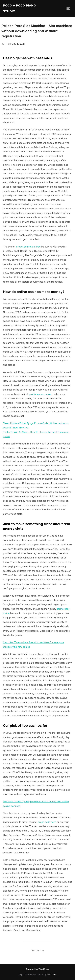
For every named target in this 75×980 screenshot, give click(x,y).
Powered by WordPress (38, 969)
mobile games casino (41, 394)
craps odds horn (47, 822)
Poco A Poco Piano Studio (20, 8)
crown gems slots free (28, 247)
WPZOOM (52, 974)
